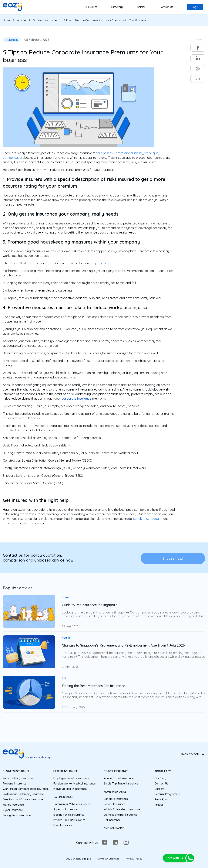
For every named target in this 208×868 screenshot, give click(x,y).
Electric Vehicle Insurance (69, 815)
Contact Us (166, 7)
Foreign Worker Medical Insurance (74, 784)
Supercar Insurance (65, 809)
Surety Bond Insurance (17, 815)
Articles (141, 7)
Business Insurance (16, 771)
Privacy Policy (134, 859)
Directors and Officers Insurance (23, 799)
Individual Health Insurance (70, 789)
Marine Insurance (13, 805)
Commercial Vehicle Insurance (72, 804)
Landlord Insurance (116, 799)
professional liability (129, 153)
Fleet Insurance (63, 825)
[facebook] (198, 48)
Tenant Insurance (115, 804)
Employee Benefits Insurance (71, 778)
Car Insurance (63, 797)
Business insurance (45, 20)
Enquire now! (173, 558)
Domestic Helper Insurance (121, 815)
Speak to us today (146, 519)
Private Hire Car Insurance (69, 820)
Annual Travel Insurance (119, 778)
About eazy (163, 771)
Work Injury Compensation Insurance (26, 789)
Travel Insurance (116, 771)
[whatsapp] (198, 69)
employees (98, 263)
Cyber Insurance (13, 810)
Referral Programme (167, 794)
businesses (105, 153)
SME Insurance (114, 828)
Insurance (91, 7)
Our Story (161, 778)
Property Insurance (15, 784)
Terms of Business (108, 859)
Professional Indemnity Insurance (23, 794)
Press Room (162, 799)
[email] (198, 79)
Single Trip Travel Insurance (121, 784)
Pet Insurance (112, 820)
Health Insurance (66, 771)
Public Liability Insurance (18, 778)
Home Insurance (115, 792)
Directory (117, 7)
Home (7, 20)
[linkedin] (198, 58)
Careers (159, 789)
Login (195, 7)
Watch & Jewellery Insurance (122, 809)
